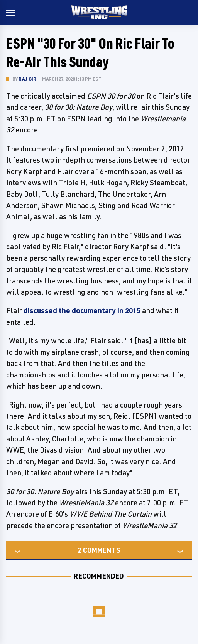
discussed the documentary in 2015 (82, 310)
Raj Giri (28, 79)
